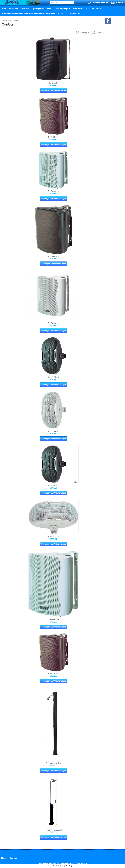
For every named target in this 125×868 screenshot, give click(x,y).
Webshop (5, 20)
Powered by (62, 866)
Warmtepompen (62, 9)
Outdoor (62, 13)
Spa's (4, 9)
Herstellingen (74, 13)
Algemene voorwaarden (68, 863)
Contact (13, 858)
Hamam (25, 9)
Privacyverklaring (81, 863)
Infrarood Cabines (94, 9)
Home (4, 858)
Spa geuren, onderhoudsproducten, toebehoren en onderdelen (28, 13)
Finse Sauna (78, 9)
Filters (50, 9)
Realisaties (14, 9)
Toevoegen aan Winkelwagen (53, 90)
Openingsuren (38, 9)
